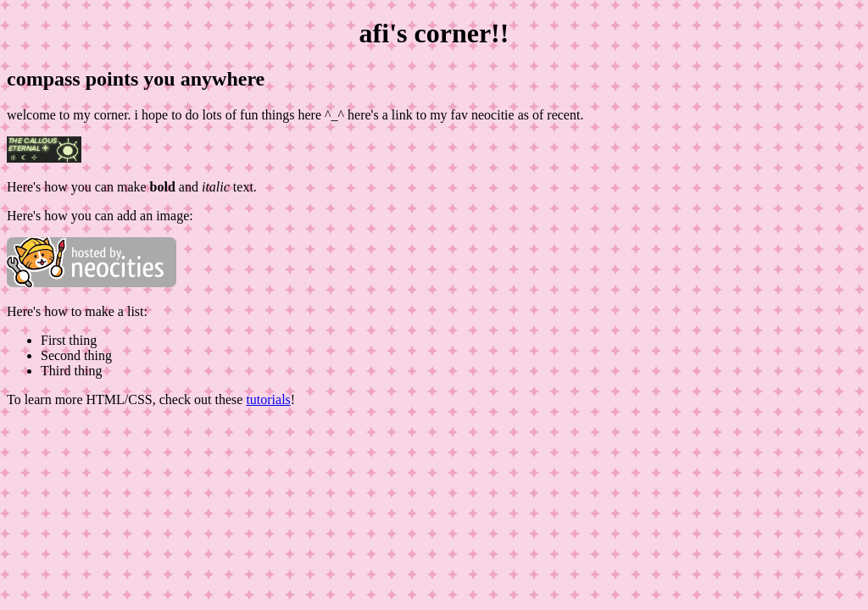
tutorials (268, 399)
